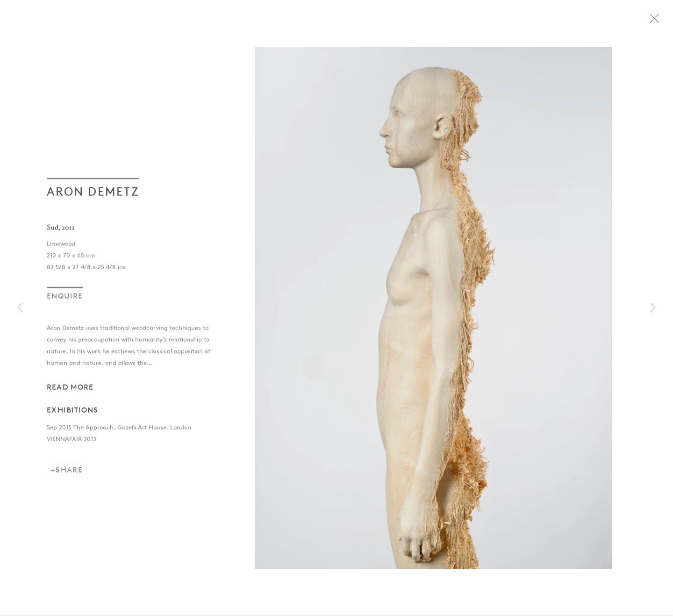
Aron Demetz (93, 195)
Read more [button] (70, 390)
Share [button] (69, 474)
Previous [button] (20, 308)
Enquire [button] (65, 299)
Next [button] (653, 308)
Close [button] (661, 21)
